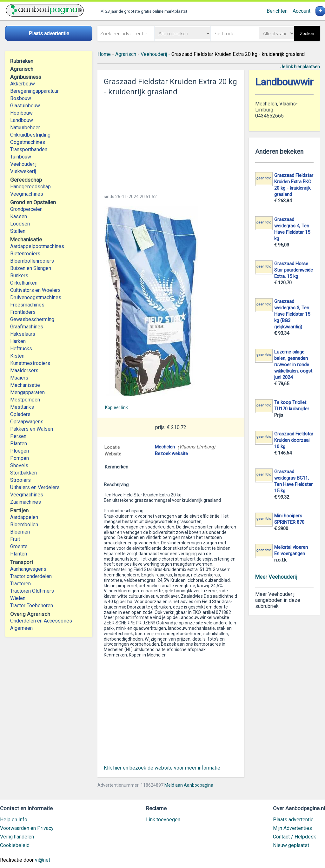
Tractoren (20, 584)
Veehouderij (23, 164)
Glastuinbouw (25, 106)
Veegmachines (27, 194)
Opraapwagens (27, 422)
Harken (18, 341)
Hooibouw (21, 113)
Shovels (19, 465)
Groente (19, 546)
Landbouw (22, 120)
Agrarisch (126, 54)
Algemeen (21, 628)
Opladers (20, 414)
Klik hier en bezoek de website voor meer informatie (162, 768)
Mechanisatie (25, 385)
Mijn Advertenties (292, 828)
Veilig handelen (17, 837)
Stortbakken (23, 473)
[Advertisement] (171, 143)
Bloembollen (24, 525)
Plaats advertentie (293, 820)
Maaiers (19, 378)
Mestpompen (25, 400)
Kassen (19, 216)
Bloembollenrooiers (32, 261)
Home (104, 54)
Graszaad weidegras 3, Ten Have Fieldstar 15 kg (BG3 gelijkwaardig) (292, 314)
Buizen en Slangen (31, 268)
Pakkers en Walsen (32, 429)
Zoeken (307, 34)
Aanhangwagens (28, 569)
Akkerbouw (23, 84)
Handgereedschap (30, 187)
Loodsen (20, 224)
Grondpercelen (26, 209)
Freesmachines (27, 305)
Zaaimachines (26, 502)
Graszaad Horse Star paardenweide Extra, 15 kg (294, 270)
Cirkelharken (24, 283)
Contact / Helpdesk (295, 837)
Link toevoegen (163, 820)
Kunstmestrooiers (30, 363)
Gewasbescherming (32, 319)
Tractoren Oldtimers (33, 591)
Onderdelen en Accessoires (41, 621)
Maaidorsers (24, 370)
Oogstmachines (28, 142)
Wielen (18, 598)
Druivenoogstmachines (36, 297)
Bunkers (19, 276)
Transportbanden (29, 149)
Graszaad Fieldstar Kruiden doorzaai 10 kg (294, 440)
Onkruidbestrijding (30, 135)
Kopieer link (116, 407)
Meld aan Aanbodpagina (189, 785)
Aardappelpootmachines (37, 246)
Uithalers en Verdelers (35, 487)
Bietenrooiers (25, 254)
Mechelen (165, 447)
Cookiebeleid (15, 845)
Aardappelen (24, 517)
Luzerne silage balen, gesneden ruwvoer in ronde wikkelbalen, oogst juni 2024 (293, 365)
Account (302, 11)
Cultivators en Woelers (35, 290)
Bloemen (20, 532)
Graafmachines (27, 327)
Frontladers (23, 312)
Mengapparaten (27, 392)
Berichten (277, 11)
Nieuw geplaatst (291, 845)
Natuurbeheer (25, 128)
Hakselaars (23, 334)
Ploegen (20, 451)
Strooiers (20, 480)
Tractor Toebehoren (32, 606)
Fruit (15, 539)
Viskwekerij (23, 171)
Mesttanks (22, 407)
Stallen (18, 231)
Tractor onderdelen (31, 576)
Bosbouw (21, 98)
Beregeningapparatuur (34, 91)
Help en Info (14, 820)
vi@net (43, 860)
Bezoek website (171, 454)
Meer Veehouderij (276, 577)
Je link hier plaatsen (300, 67)
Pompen (20, 458)
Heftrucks (21, 349)
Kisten (17, 356)
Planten (19, 444)
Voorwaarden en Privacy (27, 828)
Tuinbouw (21, 157)
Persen (18, 436)
